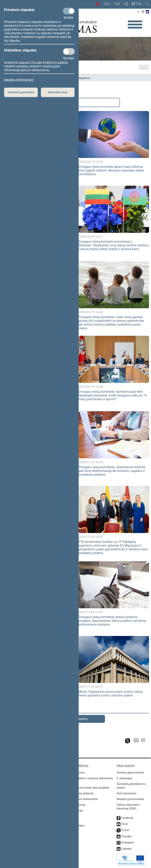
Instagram (128, 842)
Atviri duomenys (126, 793)
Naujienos (84, 78)
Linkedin (126, 849)
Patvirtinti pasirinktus (21, 92)
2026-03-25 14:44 (91, 312)
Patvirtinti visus (58, 92)
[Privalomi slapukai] (69, 11)
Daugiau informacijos (19, 80)
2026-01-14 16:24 (91, 462)
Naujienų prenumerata (130, 799)
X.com (125, 830)
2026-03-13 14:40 (91, 387)
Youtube (126, 836)
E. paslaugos (124, 778)
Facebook (127, 818)
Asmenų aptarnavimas (130, 773)
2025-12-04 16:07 (91, 537)
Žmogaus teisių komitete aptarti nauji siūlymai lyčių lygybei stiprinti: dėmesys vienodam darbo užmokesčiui (111, 170)
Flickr (125, 824)
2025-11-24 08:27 (91, 687)
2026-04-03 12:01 (91, 237)
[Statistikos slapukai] (69, 51)
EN (140, 4)
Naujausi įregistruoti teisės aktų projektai (84, 788)
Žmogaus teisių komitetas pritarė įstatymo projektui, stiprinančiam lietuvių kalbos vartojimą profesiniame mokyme (112, 621)
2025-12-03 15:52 (91, 612)
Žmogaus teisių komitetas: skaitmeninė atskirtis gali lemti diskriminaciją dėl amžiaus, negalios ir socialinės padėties (112, 471)
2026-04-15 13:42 (91, 162)
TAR (117, 4)
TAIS (107, 4)
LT (134, 4)
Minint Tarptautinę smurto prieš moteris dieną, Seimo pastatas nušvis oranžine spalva (111, 694)
